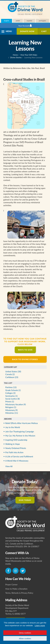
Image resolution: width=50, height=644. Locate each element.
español (29, 21)
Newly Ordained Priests (16, 448)
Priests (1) (10, 401)
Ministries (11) (12, 413)
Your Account (25, 25)
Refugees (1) (11, 407)
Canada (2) (10, 374)
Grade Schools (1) (13, 390)
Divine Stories (16, 57)
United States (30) (13, 371)
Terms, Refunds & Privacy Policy (19, 593)
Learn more (40, 625)
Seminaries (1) (11, 396)
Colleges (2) (10, 393)
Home (15, 55)
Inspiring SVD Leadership (16, 440)
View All (9, 466)
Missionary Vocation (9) (16, 404)
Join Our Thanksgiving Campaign (20, 432)
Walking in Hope (13, 444)
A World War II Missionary (17, 461)
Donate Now (27, 31)
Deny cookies (25, 633)
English (6, 21)
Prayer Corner (11, 585)
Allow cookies (25, 638)
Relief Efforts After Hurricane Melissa (22, 423)
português (42, 21)
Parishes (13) (11, 387)
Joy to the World (13, 427)
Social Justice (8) (12, 399)
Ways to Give (25, 350)
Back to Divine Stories (25, 359)
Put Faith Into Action (14, 452)
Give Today (25, 500)
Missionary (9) (11, 410)
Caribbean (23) (12, 377)
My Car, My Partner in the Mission (20, 436)
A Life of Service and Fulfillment (19, 456)
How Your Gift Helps (29, 55)
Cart (44, 31)
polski (18, 21)
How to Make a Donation (16, 589)
